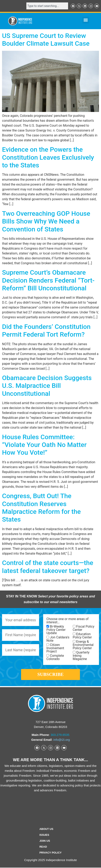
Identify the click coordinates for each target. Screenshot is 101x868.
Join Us (45, 841)
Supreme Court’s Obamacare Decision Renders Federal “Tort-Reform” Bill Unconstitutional (48, 280)
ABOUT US (46, 829)
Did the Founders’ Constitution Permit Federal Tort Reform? (46, 331)
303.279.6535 (60, 735)
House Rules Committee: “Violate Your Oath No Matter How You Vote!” (44, 445)
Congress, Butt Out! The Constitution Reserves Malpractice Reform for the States (41, 508)
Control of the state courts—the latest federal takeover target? (48, 567)
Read (43, 847)
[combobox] (47, 6)
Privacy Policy (51, 853)
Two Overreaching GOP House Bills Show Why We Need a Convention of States (46, 221)
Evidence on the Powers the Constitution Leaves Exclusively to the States (48, 157)
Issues (44, 835)
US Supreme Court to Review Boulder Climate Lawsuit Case (46, 40)
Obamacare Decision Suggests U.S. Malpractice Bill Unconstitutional (47, 386)
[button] (86, 20)
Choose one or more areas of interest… (67, 621)
